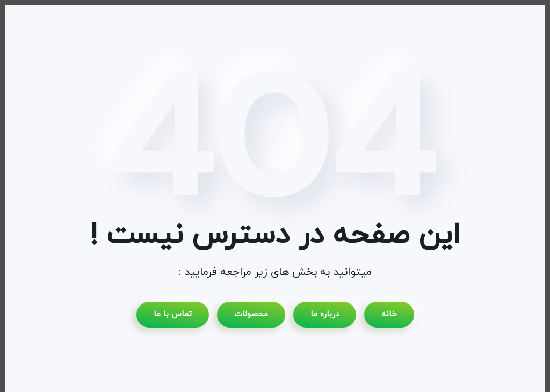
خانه (389, 314)
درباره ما (325, 314)
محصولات (251, 314)
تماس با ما (173, 314)
